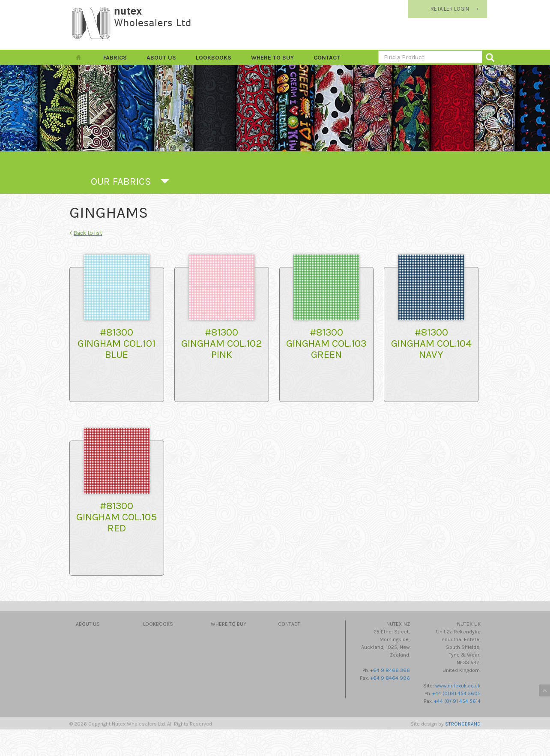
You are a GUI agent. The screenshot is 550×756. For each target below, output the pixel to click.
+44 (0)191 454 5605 (456, 693)
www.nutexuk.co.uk (458, 686)
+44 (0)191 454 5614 (457, 701)
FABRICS (115, 58)
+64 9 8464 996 (390, 678)
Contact (327, 58)
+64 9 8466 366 (390, 670)
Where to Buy (272, 58)
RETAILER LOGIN (450, 9)
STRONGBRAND (463, 724)
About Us (161, 58)
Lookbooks (214, 58)
